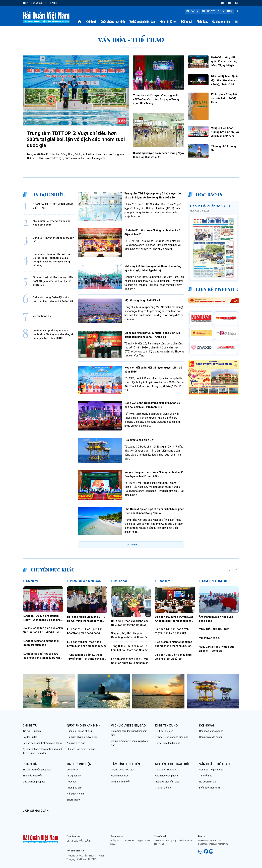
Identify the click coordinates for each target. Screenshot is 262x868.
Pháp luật (202, 22)
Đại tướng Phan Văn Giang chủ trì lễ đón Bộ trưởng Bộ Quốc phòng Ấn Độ (130, 623)
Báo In (192, 11)
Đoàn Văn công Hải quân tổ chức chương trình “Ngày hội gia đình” (224, 62)
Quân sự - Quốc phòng (79, 731)
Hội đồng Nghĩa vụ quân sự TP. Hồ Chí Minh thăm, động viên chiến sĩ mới (86, 619)
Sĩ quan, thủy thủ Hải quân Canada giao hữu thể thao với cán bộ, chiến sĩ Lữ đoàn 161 (129, 635)
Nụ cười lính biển (208, 782)
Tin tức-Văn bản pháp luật (37, 770)
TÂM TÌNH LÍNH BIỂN (216, 581)
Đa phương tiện (221, 22)
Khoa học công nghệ (166, 776)
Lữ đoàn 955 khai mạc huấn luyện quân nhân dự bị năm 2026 (87, 644)
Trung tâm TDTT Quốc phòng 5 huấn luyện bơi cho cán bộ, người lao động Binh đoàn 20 (153, 196)
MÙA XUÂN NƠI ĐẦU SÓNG (215, 629)
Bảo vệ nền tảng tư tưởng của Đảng (42, 743)
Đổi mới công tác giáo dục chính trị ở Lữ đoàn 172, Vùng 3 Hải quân (43, 630)
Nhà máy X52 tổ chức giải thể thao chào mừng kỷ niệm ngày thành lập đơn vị (153, 268)
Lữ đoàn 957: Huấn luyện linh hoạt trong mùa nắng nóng (85, 631)
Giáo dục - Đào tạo (166, 770)
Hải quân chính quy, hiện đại (82, 737)
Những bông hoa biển (123, 770)
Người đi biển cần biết (167, 782)
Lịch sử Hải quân (36, 811)
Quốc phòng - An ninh (113, 22)
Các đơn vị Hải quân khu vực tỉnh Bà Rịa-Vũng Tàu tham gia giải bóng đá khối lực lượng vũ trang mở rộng (52, 260)
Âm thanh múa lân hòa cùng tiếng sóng (216, 619)
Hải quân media (75, 794)
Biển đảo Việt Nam (209, 788)
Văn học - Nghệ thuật (211, 770)
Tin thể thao (206, 776)
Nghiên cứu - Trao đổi (172, 764)
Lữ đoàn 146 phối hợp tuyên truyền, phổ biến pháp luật (172, 631)
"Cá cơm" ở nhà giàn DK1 (140, 440)
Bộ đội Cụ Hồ (30, 737)
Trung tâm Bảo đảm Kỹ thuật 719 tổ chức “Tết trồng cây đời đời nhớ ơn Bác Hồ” (86, 657)
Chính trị (91, 22)
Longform (72, 770)
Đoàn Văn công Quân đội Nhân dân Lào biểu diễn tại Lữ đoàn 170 (53, 299)
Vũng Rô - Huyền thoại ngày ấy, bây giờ (53, 240)
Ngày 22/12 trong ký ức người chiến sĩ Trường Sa (217, 649)
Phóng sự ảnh (74, 788)
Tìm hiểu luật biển (32, 776)
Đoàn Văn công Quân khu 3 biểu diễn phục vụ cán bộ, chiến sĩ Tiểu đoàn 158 (152, 405)
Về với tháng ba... (43, 316)
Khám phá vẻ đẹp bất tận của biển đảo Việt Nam (224, 98)
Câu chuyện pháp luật (35, 782)
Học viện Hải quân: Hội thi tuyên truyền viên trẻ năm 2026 (153, 370)
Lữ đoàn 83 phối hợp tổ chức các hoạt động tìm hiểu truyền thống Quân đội (42, 656)
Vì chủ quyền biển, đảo (142, 22)
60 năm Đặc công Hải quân (82, 749)
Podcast (71, 782)
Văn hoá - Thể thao (214, 764)
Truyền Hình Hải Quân (217, 11)
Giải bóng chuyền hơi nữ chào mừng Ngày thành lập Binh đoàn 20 (159, 155)
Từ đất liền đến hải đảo (168, 743)
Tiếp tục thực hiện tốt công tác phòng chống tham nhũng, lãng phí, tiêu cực (174, 644)
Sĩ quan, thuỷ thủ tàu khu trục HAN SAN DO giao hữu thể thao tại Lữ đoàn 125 (53, 281)
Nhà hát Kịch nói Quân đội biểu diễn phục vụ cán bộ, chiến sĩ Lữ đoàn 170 (225, 81)
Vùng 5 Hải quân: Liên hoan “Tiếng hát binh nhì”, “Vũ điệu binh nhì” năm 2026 (154, 474)
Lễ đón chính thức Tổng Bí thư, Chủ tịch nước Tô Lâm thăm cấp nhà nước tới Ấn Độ (130, 661)
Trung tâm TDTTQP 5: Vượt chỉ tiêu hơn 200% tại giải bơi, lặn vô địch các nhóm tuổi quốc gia (76, 139)
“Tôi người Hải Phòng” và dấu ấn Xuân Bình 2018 (52, 223)
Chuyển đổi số (163, 788)
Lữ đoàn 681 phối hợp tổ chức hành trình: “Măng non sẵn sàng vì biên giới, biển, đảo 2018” (53, 334)
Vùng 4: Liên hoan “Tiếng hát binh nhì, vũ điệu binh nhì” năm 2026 (225, 132)
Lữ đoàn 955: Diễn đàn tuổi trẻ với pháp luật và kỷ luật (173, 657)
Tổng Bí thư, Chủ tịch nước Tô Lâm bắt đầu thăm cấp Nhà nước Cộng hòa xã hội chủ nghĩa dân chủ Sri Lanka (131, 648)
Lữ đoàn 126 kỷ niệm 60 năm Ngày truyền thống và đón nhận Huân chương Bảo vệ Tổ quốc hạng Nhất (43, 618)
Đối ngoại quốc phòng (211, 731)
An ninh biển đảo (76, 743)
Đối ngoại (187, 22)
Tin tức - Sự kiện (32, 731)
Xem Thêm (131, 545)
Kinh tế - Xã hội (168, 22)
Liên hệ (53, 3)
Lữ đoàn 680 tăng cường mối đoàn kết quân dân (41, 643)
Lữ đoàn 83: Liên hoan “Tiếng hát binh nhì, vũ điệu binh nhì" (152, 232)
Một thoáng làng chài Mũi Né (142, 300)
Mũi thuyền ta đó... (210, 638)
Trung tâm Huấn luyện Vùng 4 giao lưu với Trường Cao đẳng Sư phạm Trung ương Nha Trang (157, 99)
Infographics (74, 776)
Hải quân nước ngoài (210, 737)
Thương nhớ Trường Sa (224, 148)
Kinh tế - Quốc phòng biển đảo (172, 737)
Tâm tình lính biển (125, 764)
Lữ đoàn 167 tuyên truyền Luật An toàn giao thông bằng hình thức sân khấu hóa (174, 619)
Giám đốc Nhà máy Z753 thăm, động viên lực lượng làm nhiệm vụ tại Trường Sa (152, 335)
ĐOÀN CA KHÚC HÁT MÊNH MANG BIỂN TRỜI (53, 206)
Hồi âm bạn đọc (120, 776)
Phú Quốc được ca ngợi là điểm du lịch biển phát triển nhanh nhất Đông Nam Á (154, 511)
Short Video (73, 800)
